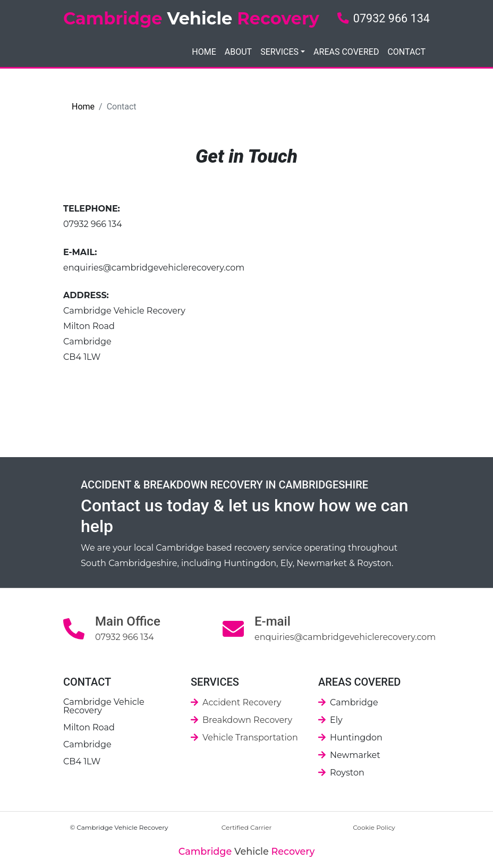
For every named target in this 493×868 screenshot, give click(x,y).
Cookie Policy (374, 827)
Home (83, 107)
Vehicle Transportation (250, 738)
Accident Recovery (242, 702)
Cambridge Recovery (191, 18)
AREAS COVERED (346, 52)
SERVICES (279, 52)
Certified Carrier (247, 827)
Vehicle (246, 851)
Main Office (128, 621)
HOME (204, 52)
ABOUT (238, 52)
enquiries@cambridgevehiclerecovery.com (154, 268)
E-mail (273, 621)
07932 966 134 (384, 18)
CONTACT (406, 52)
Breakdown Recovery (247, 720)
